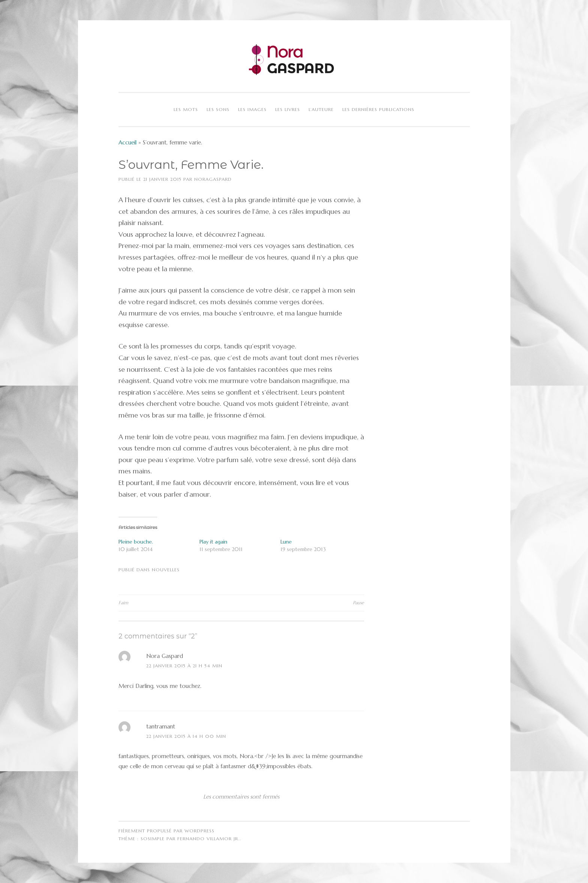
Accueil (127, 142)
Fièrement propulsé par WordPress (166, 831)
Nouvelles (166, 570)
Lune (286, 542)
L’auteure (321, 109)
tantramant (161, 726)
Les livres (288, 109)
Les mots (186, 109)
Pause (358, 603)
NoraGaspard (213, 179)
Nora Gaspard (165, 656)
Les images (252, 109)
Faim (123, 603)
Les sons (218, 109)
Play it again (213, 542)
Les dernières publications (378, 109)
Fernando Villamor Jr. (208, 839)
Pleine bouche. (136, 542)
